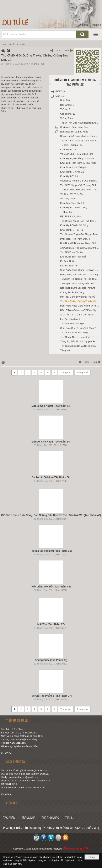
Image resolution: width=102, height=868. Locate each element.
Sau (67, 50)
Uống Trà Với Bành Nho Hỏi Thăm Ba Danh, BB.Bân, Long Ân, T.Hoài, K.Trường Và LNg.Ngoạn (80, 136)
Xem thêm (6, 794)
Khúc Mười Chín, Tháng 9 (73, 167)
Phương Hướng (68, 261)
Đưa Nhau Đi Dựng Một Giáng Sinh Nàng (80, 243)
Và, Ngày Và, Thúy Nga (72, 194)
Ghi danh (83, 25)
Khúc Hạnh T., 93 (69, 176)
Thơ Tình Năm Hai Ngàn (73, 324)
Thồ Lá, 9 (65, 109)
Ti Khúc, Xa (66, 212)
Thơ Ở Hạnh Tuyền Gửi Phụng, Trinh (79, 234)
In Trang (3, 362)
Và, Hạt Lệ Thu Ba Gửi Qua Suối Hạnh (80, 181)
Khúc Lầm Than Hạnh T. (73, 203)
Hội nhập (96, 25)
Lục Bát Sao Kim (69, 266)
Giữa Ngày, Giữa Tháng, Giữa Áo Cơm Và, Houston (80, 270)
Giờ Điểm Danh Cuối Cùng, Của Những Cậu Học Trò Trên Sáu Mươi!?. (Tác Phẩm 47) (51, 515)
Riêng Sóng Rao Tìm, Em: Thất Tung (79, 275)
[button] (96, 34)
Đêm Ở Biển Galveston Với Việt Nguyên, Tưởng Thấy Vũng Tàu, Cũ (80, 310)
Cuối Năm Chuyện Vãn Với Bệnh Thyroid (80, 328)
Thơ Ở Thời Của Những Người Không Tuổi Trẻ (80, 123)
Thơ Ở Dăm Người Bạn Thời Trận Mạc (80, 221)
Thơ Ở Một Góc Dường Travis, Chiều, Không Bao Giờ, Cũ (80, 301)
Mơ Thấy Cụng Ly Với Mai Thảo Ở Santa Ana (80, 297)
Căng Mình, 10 (68, 114)
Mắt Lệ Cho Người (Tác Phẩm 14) (51, 406)
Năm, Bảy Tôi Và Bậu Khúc (74, 132)
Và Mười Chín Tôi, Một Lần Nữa (77, 154)
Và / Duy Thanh (68, 199)
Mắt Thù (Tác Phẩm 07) (51, 624)
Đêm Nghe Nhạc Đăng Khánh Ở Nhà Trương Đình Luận (80, 306)
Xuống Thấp (67, 118)
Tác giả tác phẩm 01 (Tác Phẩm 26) (51, 551)
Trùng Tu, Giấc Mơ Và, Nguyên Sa (78, 341)
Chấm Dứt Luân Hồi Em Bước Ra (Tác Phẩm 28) (75, 82)
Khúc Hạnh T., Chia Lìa (72, 172)
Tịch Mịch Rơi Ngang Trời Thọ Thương (80, 279)
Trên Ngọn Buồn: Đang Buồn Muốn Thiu (80, 283)
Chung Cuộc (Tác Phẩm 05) (51, 660)
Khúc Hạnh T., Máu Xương (74, 207)
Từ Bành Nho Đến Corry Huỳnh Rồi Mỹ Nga (80, 190)
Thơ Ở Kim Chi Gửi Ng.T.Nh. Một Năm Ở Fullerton (80, 141)
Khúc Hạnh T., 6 (68, 150)
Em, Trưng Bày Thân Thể (73, 257)
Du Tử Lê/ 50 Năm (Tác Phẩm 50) (51, 477)
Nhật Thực (66, 100)
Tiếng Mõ (65, 350)
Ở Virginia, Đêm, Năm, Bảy (74, 127)
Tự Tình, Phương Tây (71, 145)
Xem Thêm (7, 753)
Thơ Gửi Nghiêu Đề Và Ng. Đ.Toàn (78, 346)
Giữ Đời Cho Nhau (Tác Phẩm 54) (51, 442)
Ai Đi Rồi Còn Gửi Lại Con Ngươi (77, 315)
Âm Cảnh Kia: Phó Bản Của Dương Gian (80, 248)
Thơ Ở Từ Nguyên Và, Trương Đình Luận (80, 185)
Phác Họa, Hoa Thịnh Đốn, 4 (75, 239)
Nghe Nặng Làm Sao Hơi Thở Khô (78, 288)
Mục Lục (60, 96)
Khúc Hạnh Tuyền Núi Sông (74, 225)
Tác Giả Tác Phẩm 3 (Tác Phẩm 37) (51, 696)
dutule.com (37, 849)
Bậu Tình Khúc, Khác (71, 216)
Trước (57, 50)
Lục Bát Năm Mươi (70, 319)
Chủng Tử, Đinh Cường (72, 292)
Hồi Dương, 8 (67, 105)
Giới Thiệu (61, 91)
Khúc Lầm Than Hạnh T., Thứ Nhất (78, 163)
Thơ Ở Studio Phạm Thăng (74, 332)
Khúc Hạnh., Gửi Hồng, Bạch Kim (77, 158)
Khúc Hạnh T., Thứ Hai (72, 230)
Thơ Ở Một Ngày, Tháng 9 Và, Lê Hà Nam (80, 337)
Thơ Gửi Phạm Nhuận (71, 252)
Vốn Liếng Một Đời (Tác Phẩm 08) (51, 587)
